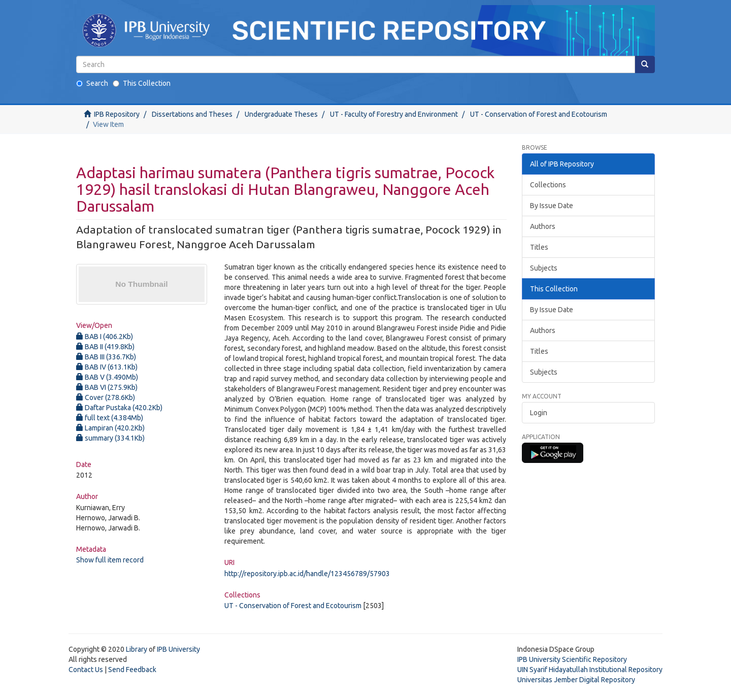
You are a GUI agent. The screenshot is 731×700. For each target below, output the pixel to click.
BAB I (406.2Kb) (105, 337)
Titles (539, 247)
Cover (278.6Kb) (106, 397)
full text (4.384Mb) (110, 418)
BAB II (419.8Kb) (105, 347)
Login (539, 413)
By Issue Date (552, 206)
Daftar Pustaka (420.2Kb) (119, 408)
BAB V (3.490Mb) (107, 377)
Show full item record (110, 560)
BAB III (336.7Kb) (106, 357)
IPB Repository (117, 114)
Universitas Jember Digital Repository (576, 680)
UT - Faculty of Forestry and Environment (394, 114)
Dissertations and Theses (192, 114)
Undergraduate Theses (281, 114)
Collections (548, 185)
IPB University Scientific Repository (572, 659)
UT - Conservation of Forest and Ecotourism (539, 114)
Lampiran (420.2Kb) (110, 428)
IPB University (178, 649)
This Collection (142, 83)
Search (92, 83)
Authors (543, 226)
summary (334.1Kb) (110, 438)
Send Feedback (132, 670)
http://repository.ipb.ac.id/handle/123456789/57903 (307, 574)
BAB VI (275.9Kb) (107, 387)
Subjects (544, 268)
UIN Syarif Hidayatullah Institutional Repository (590, 670)
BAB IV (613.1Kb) (107, 367)
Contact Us (86, 670)
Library (137, 649)
